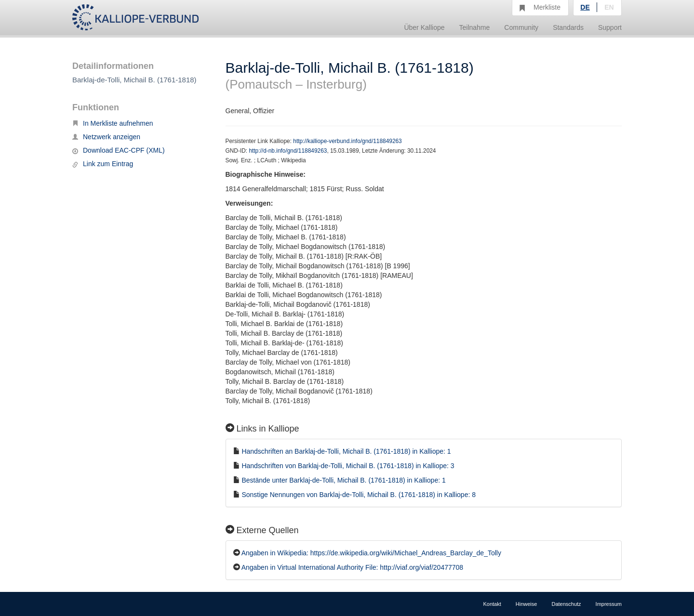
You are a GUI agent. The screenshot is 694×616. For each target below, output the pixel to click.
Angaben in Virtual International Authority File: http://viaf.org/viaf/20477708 (352, 567)
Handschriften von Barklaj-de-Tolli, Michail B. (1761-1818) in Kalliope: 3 (348, 466)
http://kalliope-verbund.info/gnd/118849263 (347, 141)
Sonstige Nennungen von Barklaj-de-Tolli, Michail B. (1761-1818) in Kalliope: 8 (359, 495)
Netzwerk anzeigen (106, 137)
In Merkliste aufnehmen (113, 123)
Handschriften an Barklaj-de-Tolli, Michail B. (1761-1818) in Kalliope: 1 (346, 451)
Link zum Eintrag (103, 164)
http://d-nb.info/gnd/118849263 (288, 151)
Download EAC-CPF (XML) (119, 150)
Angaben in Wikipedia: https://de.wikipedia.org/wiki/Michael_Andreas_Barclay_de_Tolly (371, 553)
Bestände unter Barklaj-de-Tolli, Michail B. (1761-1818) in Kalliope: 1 (343, 480)
